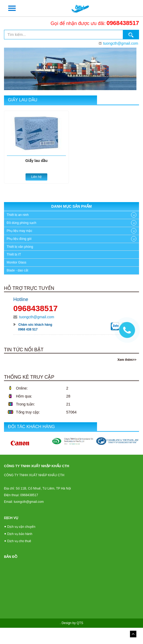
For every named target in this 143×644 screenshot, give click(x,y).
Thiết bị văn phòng (20, 247)
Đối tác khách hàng (31, 427)
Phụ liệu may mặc (19, 231)
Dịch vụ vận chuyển (21, 527)
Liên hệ (36, 177)
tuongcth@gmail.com (121, 43)
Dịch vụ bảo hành (20, 534)
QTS (80, 623)
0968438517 (123, 23)
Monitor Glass (16, 262)
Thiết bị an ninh (18, 215)
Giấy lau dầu (23, 100)
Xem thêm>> (127, 360)
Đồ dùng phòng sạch (21, 223)
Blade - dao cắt (17, 270)
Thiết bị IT (14, 254)
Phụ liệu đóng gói (19, 239)
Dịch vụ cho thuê (19, 541)
